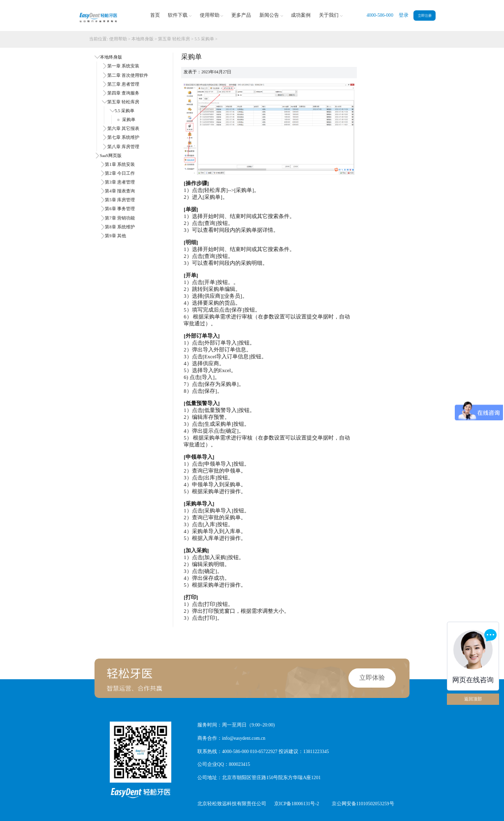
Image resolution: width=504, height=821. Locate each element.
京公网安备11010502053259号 (363, 804)
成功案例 (301, 15)
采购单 (126, 120)
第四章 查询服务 (123, 93)
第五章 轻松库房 (174, 39)
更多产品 (241, 15)
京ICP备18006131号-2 (297, 804)
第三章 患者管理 (123, 84)
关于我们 (331, 16)
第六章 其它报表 (123, 128)
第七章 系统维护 (123, 137)
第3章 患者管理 (120, 182)
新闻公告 (271, 16)
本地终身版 (142, 39)
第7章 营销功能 (120, 218)
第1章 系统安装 (120, 164)
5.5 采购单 (204, 39)
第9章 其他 (115, 236)
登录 (404, 15)
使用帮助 (212, 16)
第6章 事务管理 (120, 209)
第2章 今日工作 (120, 173)
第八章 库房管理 (123, 147)
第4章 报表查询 (120, 191)
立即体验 (372, 678)
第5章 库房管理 (120, 200)
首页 (155, 15)
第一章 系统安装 (123, 66)
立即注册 (425, 16)
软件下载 (180, 16)
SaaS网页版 (111, 156)
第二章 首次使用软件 (128, 75)
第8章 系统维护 (120, 227)
